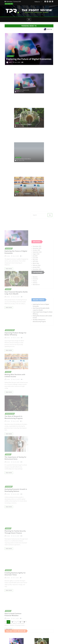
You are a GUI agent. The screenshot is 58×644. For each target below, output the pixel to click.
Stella (13, 61)
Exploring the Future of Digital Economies (29, 58)
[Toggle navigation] (29, 19)
